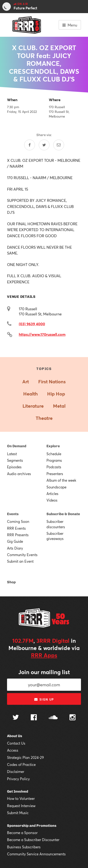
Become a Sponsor (22, 833)
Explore (53, 446)
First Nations (52, 382)
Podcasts (54, 467)
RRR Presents (18, 535)
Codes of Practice (21, 765)
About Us (15, 736)
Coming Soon (18, 521)
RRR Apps (44, 655)
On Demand (17, 446)
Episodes (14, 467)
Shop (11, 582)
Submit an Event (20, 561)
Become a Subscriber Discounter (33, 840)
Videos (52, 500)
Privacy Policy (18, 779)
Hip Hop (56, 394)
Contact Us (16, 743)
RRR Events (16, 528)
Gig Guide (15, 541)
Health (31, 394)
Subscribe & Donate (63, 514)
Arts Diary (15, 548)
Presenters (55, 474)
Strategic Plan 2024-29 (25, 757)
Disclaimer (16, 772)
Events (13, 514)
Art (26, 382)
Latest (12, 454)
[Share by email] (59, 145)
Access (13, 750)
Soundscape (56, 487)
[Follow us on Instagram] (73, 718)
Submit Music (18, 813)
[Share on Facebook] (30, 145)
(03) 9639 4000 (32, 324)
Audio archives (19, 474)
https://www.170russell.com (42, 334)
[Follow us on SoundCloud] (53, 718)
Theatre (44, 418)
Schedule (54, 454)
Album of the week (61, 480)
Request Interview (21, 806)
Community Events (22, 555)
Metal (59, 406)
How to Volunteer (21, 798)
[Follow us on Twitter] (16, 718)
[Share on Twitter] (44, 145)
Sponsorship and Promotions (32, 826)
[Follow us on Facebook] (34, 718)
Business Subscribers (24, 847)
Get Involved (18, 791)
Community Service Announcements (36, 854)
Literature (33, 406)
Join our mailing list (44, 672)
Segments (15, 460)
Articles (52, 494)
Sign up (44, 699)
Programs (54, 460)
